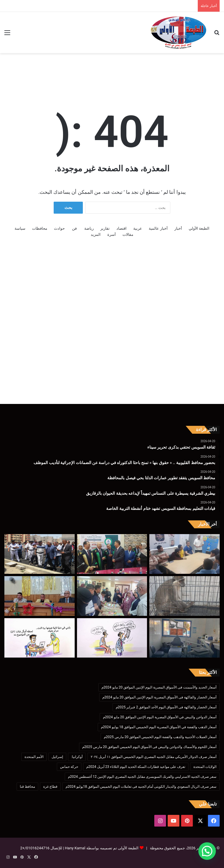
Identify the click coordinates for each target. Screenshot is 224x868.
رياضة (89, 228)
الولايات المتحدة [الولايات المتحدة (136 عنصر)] (205, 767)
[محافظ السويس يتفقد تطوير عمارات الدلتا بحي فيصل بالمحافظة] (40, 554)
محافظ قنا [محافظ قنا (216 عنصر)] (27, 787)
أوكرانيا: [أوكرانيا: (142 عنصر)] (77, 757)
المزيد (96, 235)
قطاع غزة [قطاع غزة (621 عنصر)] (50, 787)
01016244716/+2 (35, 848)
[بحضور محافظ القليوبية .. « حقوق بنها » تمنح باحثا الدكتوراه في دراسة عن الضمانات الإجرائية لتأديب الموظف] (112, 554)
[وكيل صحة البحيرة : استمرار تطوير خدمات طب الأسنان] (184, 638)
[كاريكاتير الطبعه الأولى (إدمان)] (40, 638)
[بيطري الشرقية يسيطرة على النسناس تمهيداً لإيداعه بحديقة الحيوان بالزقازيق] (184, 596)
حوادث (59, 228)
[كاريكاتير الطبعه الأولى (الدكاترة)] (112, 638)
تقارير (105, 228)
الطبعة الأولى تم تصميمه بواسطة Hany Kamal (101, 848)
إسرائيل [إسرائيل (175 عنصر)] (57, 757)
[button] (207, 851)
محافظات (40, 228)
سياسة (20, 228)
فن (74, 228)
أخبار (178, 228)
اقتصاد (121, 228)
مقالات (128, 235)
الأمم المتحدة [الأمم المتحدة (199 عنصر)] (34, 757)
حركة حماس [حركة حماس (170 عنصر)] (69, 767)
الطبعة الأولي (199, 228)
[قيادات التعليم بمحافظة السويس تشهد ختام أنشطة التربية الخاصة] (112, 596)
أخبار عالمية (158, 228)
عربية (138, 228)
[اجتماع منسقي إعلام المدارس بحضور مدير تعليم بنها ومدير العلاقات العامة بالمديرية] (40, 596)
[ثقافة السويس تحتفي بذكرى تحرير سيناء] (184, 554)
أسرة (112, 235)
